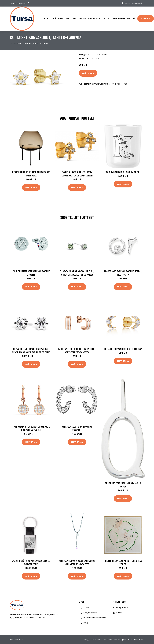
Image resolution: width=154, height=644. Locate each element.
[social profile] (29, 3)
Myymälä (146, 18)
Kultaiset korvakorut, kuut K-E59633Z (123, 349)
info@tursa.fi (137, 3)
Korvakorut (102, 54)
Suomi (127, 3)
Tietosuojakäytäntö (123, 639)
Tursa (45, 19)
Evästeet (108, 639)
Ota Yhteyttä (97, 639)
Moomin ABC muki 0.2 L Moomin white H (123, 172)
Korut (93, 54)
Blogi (107, 19)
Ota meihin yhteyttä (124, 19)
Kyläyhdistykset (60, 19)
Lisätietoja (88, 73)
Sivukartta (138, 639)
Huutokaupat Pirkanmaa (86, 19)
